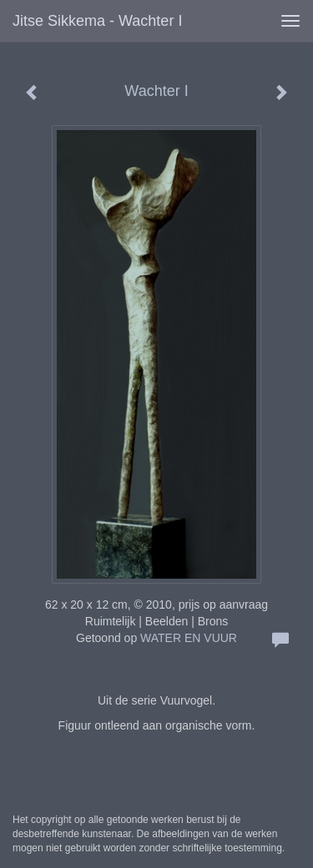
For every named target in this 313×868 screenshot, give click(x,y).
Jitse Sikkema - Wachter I (97, 21)
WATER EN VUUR (189, 638)
